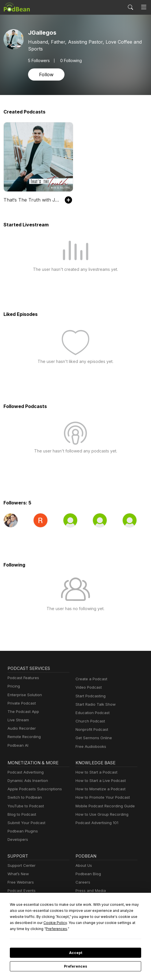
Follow (46, 74)
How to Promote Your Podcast (101, 797)
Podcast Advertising (24, 772)
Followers (38, 60)
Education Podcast (91, 713)
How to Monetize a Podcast (99, 789)
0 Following (69, 60)
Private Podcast (21, 703)
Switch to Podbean (23, 797)
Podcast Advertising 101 (96, 823)
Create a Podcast (90, 679)
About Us (83, 866)
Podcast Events (21, 891)
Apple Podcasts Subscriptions (33, 789)
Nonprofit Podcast (91, 730)
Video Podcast (88, 687)
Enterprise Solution (24, 695)
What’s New (18, 874)
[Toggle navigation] (144, 7)
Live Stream (18, 720)
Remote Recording (23, 737)
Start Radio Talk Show (94, 704)
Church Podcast (89, 721)
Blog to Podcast (21, 814)
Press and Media (90, 891)
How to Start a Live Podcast (99, 781)
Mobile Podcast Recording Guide (103, 806)
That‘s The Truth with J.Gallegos (31, 200)
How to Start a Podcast (95, 772)
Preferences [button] (124, 929)
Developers (17, 840)
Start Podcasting (90, 696)
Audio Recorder (21, 728)
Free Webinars (20, 882)
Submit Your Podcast (25, 823)
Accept (75, 953)
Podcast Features (22, 678)
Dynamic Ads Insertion (26, 781)
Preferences (76, 966)
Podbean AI (17, 745)
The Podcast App (22, 712)
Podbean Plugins (22, 831)
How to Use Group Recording (100, 814)
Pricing (13, 686)
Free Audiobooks (90, 747)
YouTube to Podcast (25, 806)
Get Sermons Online (93, 738)
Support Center (20, 866)
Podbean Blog (88, 874)
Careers (82, 882)
